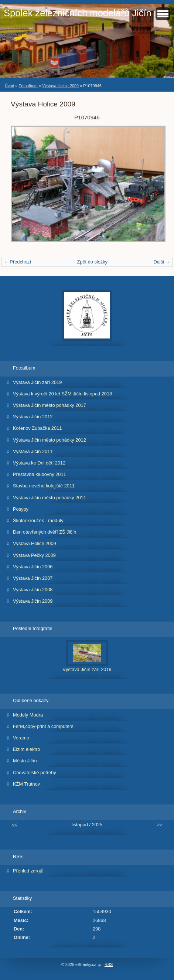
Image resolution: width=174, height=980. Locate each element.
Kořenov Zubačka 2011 (37, 428)
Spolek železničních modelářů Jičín (78, 13)
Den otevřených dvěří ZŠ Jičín (45, 532)
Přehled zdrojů (28, 871)
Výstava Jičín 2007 (33, 578)
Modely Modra (28, 715)
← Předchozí (17, 262)
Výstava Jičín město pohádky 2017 (50, 405)
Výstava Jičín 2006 (33, 567)
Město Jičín (25, 761)
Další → (162, 262)
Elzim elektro (26, 749)
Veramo (21, 738)
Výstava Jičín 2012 (33, 417)
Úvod (9, 86)
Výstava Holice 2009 (60, 86)
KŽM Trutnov (26, 784)
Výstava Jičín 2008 (33, 590)
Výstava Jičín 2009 (33, 601)
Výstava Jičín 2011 (33, 451)
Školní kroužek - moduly (38, 520)
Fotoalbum (28, 86)
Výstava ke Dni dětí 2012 (39, 463)
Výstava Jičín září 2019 (37, 382)
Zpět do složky (92, 262)
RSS (109, 964)
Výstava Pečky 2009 (34, 555)
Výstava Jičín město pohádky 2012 (50, 440)
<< (15, 825)
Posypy (21, 509)
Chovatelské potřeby (35, 773)
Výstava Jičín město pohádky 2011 (50, 498)
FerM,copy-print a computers (43, 726)
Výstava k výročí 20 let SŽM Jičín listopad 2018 (62, 394)
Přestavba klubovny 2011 (40, 474)
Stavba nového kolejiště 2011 (44, 486)
